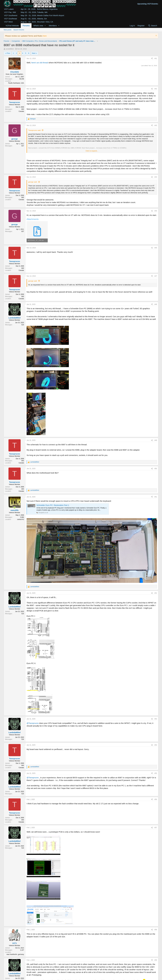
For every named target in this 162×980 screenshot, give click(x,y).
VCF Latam (9, 9)
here (45, 36)
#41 (156, 58)
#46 (156, 248)
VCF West (8, 22)
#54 (156, 745)
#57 (156, 828)
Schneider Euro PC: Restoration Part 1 (53, 505)
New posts (8, 30)
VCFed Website (12, 26)
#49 (156, 440)
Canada (21, 111)
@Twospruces (33, 723)
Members (53, 26)
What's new (38, 26)
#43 (156, 125)
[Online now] (14, 508)
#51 (156, 497)
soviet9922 (10, 49)
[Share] (152, 59)
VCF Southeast (11, 19)
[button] (45, 26)
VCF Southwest (11, 15)
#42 (156, 89)
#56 (156, 799)
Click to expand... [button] (92, 151)
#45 (156, 211)
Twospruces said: (35, 130)
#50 (156, 469)
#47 (156, 276)
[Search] (153, 26)
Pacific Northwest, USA (16, 83)
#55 (156, 773)
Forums (26, 26)
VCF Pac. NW (10, 12)
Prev (8, 53)
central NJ (21, 519)
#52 (156, 593)
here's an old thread (40, 63)
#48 (156, 304)
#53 (156, 719)
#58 (156, 930)
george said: (33, 182)
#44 (156, 177)
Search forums (19, 30)
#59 (156, 960)
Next (34, 53)
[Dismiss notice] (156, 36)
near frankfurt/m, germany (15, 954)
